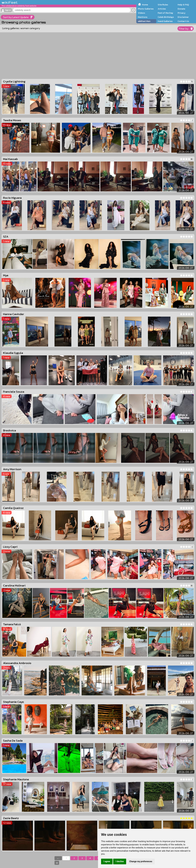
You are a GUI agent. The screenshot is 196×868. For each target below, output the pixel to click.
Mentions (143, 17)
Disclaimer (183, 17)
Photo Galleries (146, 9)
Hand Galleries (165, 21)
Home (145, 5)
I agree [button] (107, 861)
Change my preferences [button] (141, 861)
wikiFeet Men (144, 21)
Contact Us (183, 21)
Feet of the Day (165, 13)
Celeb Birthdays (166, 17)
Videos (141, 13)
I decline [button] (120, 861)
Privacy (182, 13)
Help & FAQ (183, 5)
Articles (162, 9)
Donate (181, 9)
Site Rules (163, 5)
